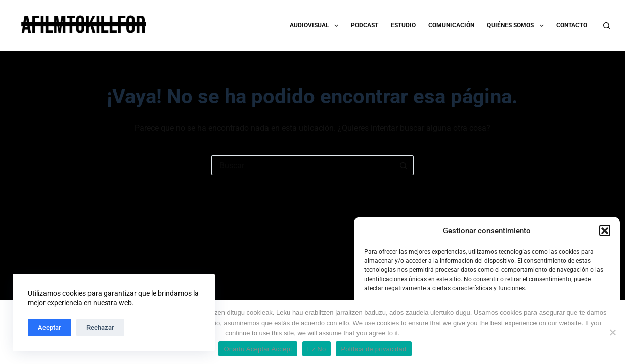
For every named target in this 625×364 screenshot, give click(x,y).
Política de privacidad (373, 349)
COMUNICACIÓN (451, 25)
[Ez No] (612, 332)
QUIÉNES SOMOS (517, 26)
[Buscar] (607, 26)
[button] (605, 231)
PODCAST (365, 25)
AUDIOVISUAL (316, 26)
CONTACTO (572, 25)
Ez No (317, 349)
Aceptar (50, 327)
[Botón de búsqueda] (404, 165)
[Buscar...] (302, 165)
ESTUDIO (403, 25)
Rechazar (100, 327)
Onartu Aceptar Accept (258, 349)
